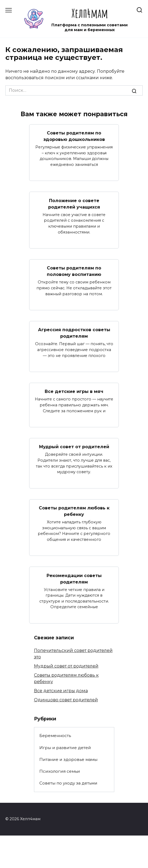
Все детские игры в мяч (74, 391)
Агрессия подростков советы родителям (74, 333)
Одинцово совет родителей (66, 700)
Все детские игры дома (61, 691)
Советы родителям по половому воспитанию (74, 271)
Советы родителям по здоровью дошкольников (74, 136)
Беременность (55, 736)
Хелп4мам (90, 13)
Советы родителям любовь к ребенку (74, 511)
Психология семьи (60, 771)
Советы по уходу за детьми (68, 783)
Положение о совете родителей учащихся (74, 204)
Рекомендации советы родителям (74, 579)
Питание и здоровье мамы (68, 759)
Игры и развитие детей (65, 748)
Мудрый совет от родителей (74, 447)
